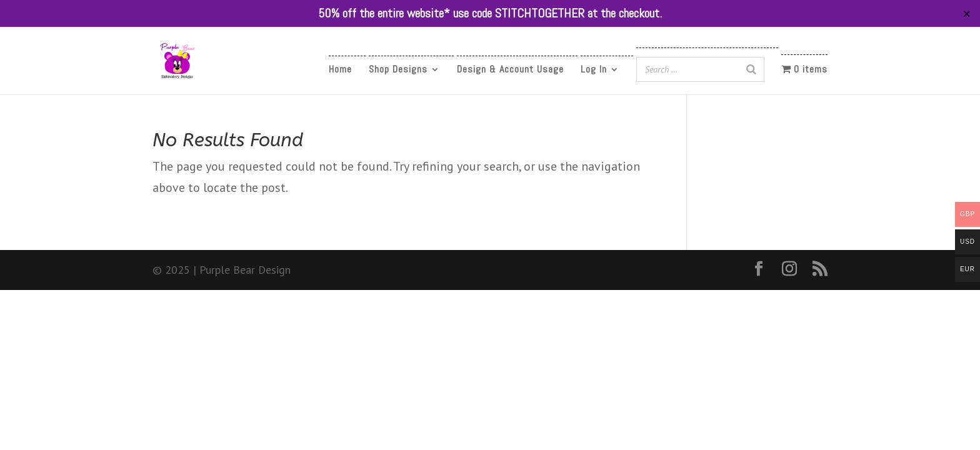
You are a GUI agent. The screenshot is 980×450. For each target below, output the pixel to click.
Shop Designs (398, 70)
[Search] (751, 69)
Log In (594, 70)
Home (340, 70)
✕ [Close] (967, 13)
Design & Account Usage (510, 70)
